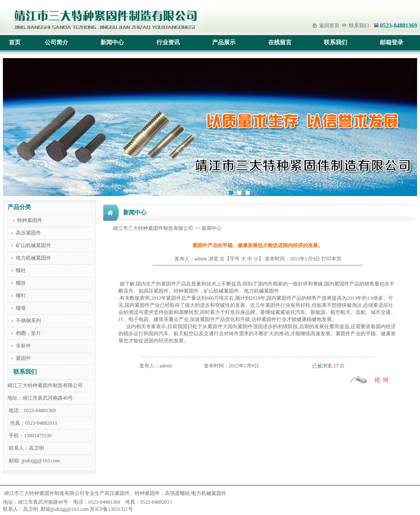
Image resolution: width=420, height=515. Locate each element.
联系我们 (359, 25)
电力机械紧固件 (33, 258)
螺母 (20, 308)
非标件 (23, 346)
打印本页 (331, 259)
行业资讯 (168, 42)
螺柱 (21, 270)
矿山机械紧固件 (33, 245)
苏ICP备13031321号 (111, 509)
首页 (15, 42)
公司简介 (56, 42)
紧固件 (23, 358)
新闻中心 (112, 42)
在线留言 (280, 42)
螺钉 (21, 296)
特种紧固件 (30, 220)
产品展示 (224, 42)
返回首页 (329, 25)
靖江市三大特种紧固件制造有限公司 (153, 228)
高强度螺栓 (177, 493)
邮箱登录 (392, 42)
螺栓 (21, 283)
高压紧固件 (28, 233)
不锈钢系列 (28, 321)
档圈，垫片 (28, 333)
